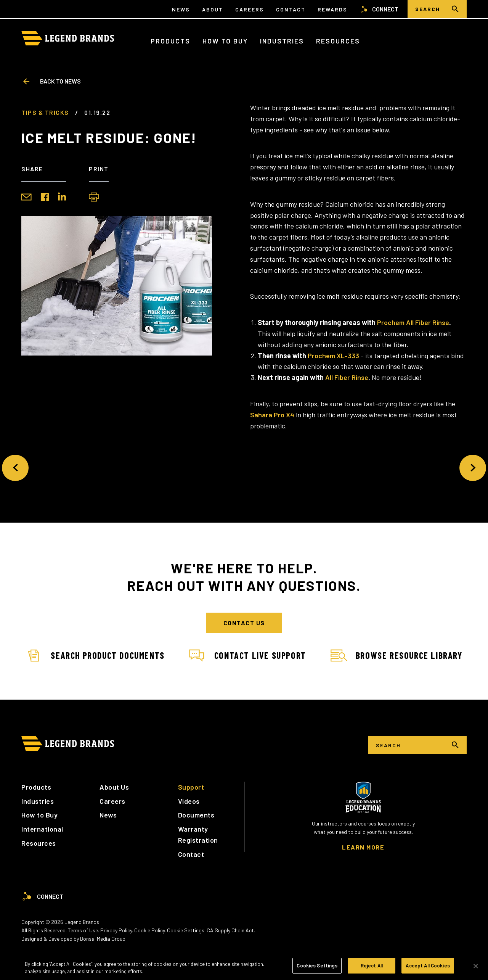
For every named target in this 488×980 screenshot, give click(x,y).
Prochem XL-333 (333, 356)
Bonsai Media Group (103, 939)
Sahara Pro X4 (272, 415)
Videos (189, 801)
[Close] (476, 968)
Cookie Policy (149, 930)
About (213, 9)
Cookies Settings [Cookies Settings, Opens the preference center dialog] (317, 968)
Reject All (372, 968)
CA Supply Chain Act (230, 930)
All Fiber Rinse (347, 377)
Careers (250, 9)
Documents (196, 815)
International (42, 829)
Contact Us (244, 623)
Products (170, 41)
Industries (282, 41)
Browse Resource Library (396, 656)
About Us (114, 787)
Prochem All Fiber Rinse (413, 322)
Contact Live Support (248, 656)
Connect (379, 9)
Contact (291, 9)
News (181, 9)
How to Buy (225, 41)
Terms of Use (83, 930)
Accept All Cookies (428, 968)
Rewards (332, 9)
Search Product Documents (95, 656)
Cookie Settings (186, 930)
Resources (338, 41)
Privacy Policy (116, 930)
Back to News (51, 81)
